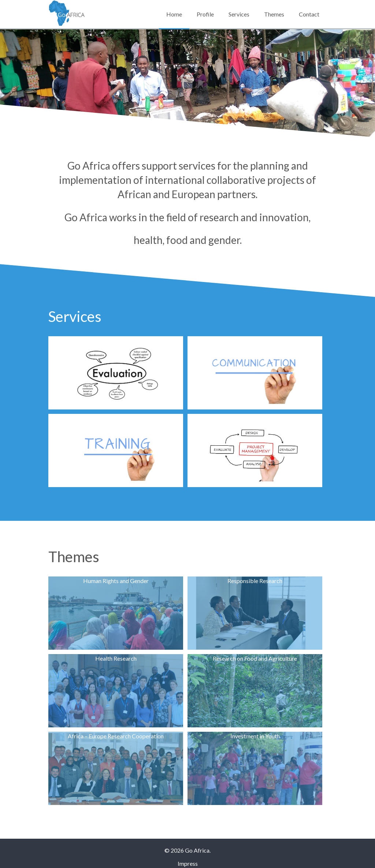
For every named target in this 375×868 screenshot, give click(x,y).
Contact (309, 14)
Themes (274, 14)
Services (239, 14)
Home (174, 14)
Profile (205, 14)
